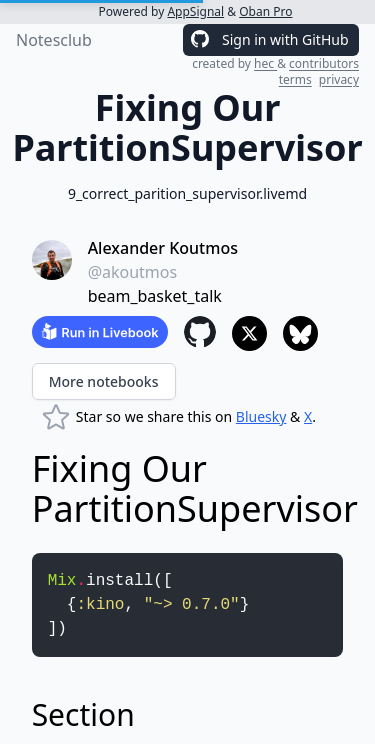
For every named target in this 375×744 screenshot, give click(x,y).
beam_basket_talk (155, 296)
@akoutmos (133, 272)
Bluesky (261, 416)
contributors (324, 63)
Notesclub (54, 40)
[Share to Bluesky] (300, 333)
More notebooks (104, 381)
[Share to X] (249, 333)
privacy (339, 79)
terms (295, 79)
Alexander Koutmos (163, 248)
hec (265, 63)
